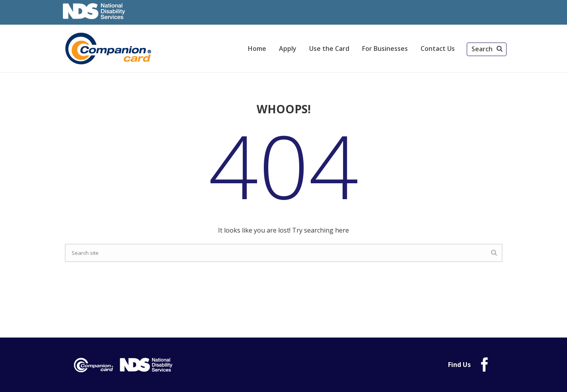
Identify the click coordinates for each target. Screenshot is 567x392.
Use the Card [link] (329, 49)
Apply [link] (288, 49)
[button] (487, 49)
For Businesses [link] (385, 49)
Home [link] (257, 49)
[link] (109, 49)
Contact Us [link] (438, 49)
